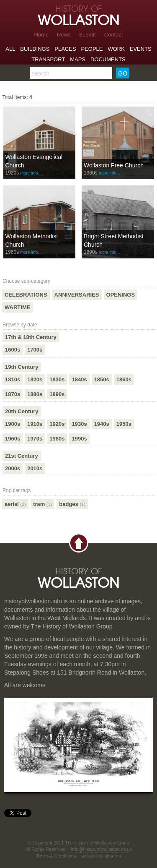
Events (141, 49)
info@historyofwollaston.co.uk (101, 849)
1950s (124, 424)
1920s (57, 424)
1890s (57, 394)
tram (42, 504)
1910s (35, 424)
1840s (79, 379)
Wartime (17, 307)
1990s (79, 439)
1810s (13, 379)
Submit (87, 35)
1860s (124, 379)
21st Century (22, 456)
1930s (79, 424)
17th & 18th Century (31, 337)
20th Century (22, 411)
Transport (48, 59)
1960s (13, 439)
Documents (108, 59)
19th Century (22, 367)
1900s (13, 424)
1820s (35, 379)
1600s (13, 350)
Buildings (35, 49)
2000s (13, 468)
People (92, 49)
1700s (35, 350)
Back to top (79, 543)
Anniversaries (77, 295)
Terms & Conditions (56, 856)
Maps (78, 59)
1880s (35, 394)
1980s (57, 439)
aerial (15, 504)
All (10, 49)
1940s (102, 424)
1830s (57, 379)
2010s (35, 468)
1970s (35, 439)
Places (65, 49)
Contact (114, 35)
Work (116, 49)
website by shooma (101, 856)
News (64, 35)
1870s (13, 394)
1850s (102, 379)
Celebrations (26, 295)
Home (41, 35)
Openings (121, 295)
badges (72, 504)
